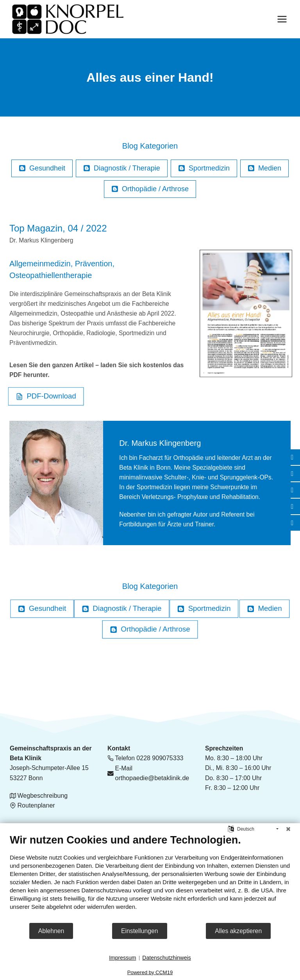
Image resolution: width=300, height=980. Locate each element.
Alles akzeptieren (238, 931)
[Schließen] (288, 829)
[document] (150, 878)
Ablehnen (51, 931)
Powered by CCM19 (150, 972)
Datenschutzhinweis (167, 958)
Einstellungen (140, 931)
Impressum (122, 958)
